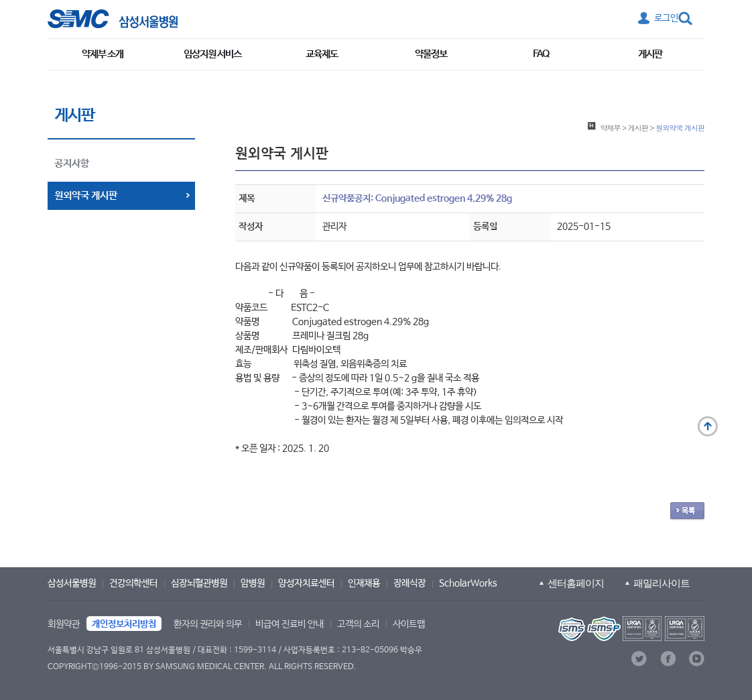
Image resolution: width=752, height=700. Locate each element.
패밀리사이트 (662, 583)
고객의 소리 (358, 624)
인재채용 (364, 583)
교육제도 (322, 54)
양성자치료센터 (306, 583)
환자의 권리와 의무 (208, 624)
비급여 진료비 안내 (290, 624)
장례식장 (410, 583)
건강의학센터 (133, 583)
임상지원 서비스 (212, 54)
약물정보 (431, 54)
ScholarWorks (468, 583)
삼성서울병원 (72, 583)
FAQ (541, 54)
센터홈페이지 (576, 583)
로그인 (666, 18)
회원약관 (64, 624)
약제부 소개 (103, 54)
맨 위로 (708, 426)
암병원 (253, 583)
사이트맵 (409, 624)
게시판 (650, 54)
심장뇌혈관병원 (199, 583)
